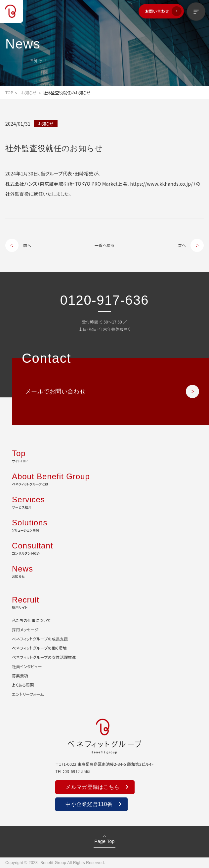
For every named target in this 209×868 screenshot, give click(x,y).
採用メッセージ (25, 629)
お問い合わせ (157, 11)
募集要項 (20, 676)
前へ (27, 245)
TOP (9, 93)
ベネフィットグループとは (104, 479)
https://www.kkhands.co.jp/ (161, 184)
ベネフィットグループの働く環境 (39, 648)
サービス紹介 (104, 502)
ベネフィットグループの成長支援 (40, 639)
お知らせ (29, 93)
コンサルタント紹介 (104, 548)
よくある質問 (23, 685)
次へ (182, 245)
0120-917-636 (104, 300)
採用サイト (104, 602)
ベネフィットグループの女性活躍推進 (44, 657)
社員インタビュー (27, 666)
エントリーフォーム (28, 694)
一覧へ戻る (104, 245)
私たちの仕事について (31, 620)
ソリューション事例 (104, 525)
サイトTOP (104, 455)
